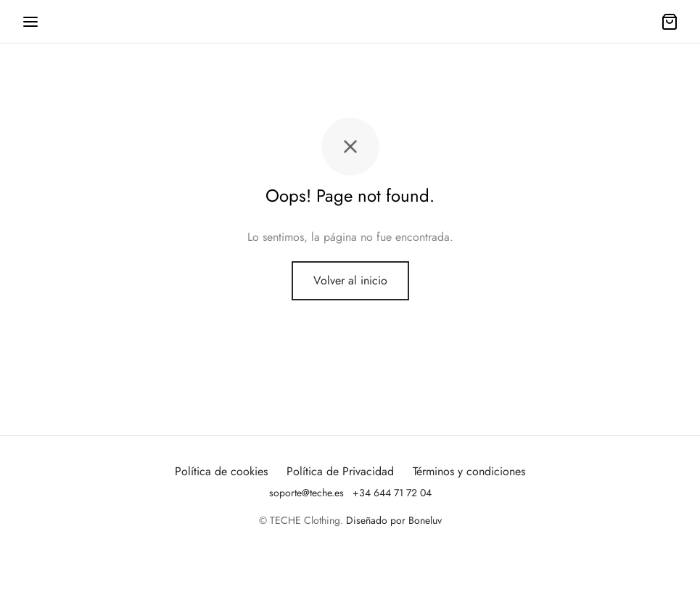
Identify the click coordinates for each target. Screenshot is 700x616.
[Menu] (30, 22)
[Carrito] (670, 22)
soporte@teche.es (306, 493)
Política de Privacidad (340, 471)
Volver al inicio (350, 280)
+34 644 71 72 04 (392, 493)
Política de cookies (221, 471)
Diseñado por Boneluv (394, 520)
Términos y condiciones (469, 471)
